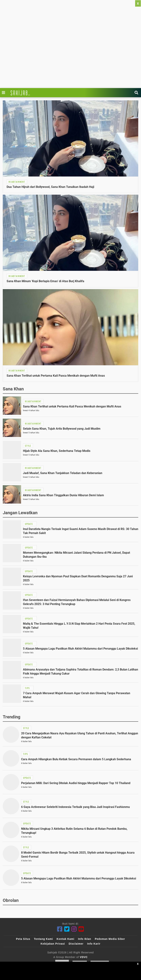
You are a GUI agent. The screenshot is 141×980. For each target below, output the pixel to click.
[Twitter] (67, 929)
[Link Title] (4, 93)
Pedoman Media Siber (110, 939)
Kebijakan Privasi (53, 944)
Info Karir (94, 944)
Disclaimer (76, 944)
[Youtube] (81, 929)
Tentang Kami (44, 939)
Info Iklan (85, 939)
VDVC (84, 957)
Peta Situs (23, 939)
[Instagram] (74, 929)
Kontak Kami (65, 939)
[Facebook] (60, 929)
